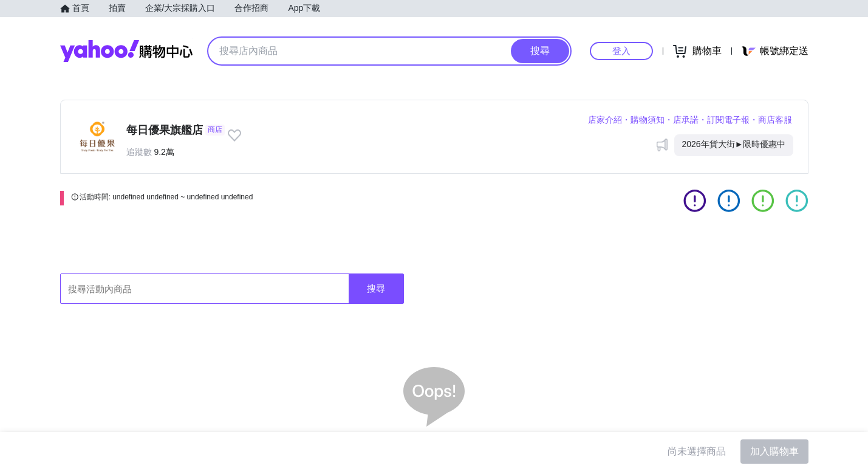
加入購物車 (774, 451)
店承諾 (686, 120)
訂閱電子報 (728, 120)
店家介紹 (605, 120)
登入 (621, 51)
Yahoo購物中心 (126, 51)
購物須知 (648, 120)
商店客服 (775, 120)
